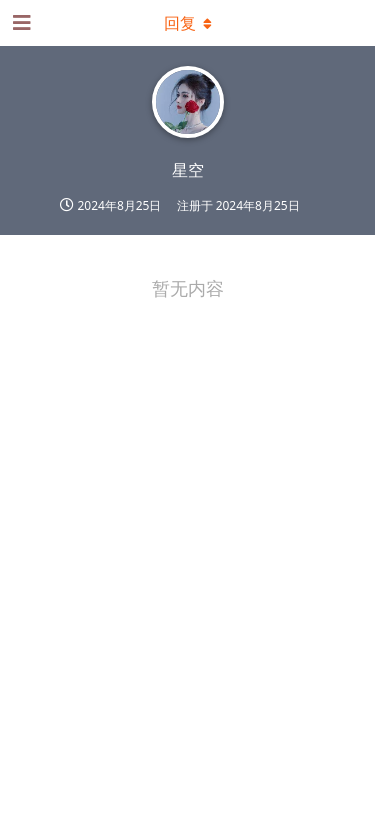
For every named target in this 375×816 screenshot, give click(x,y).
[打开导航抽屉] (20, 23)
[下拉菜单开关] (188, 23)
